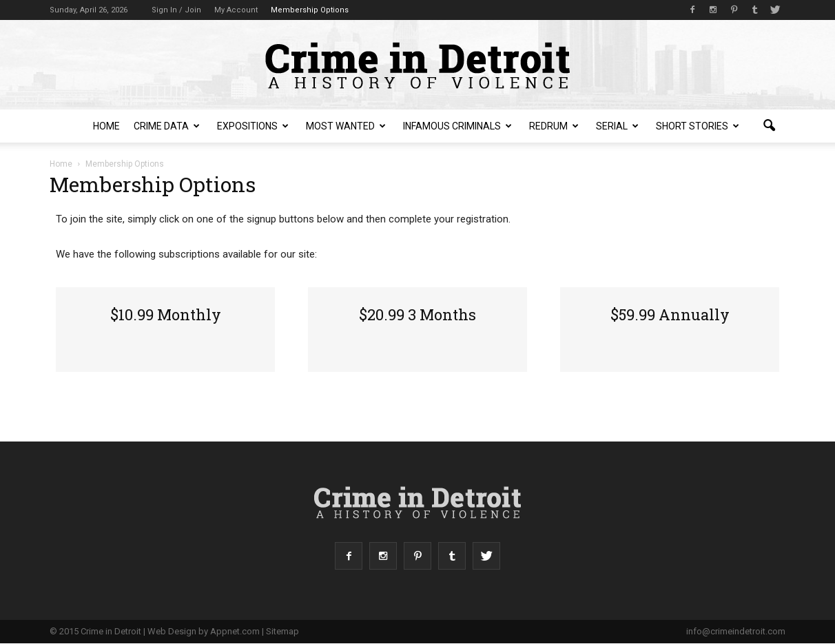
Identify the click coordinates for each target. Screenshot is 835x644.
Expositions (253, 126)
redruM (554, 126)
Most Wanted (346, 126)
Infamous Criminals (457, 126)
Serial (617, 126)
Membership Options (310, 10)
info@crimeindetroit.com (736, 631)
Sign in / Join (176, 10)
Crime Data (167, 126)
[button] (769, 126)
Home (106, 126)
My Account (236, 10)
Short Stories (698, 126)
